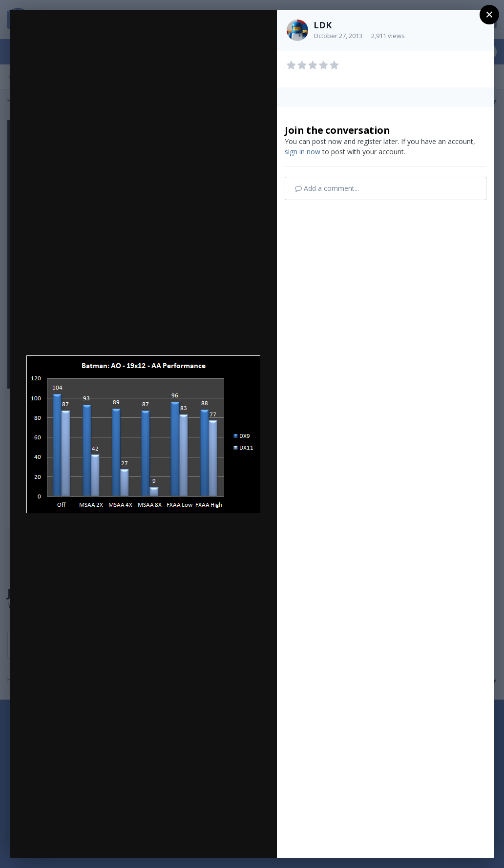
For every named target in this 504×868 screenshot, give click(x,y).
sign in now (303, 152)
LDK (323, 25)
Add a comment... (327, 188)
